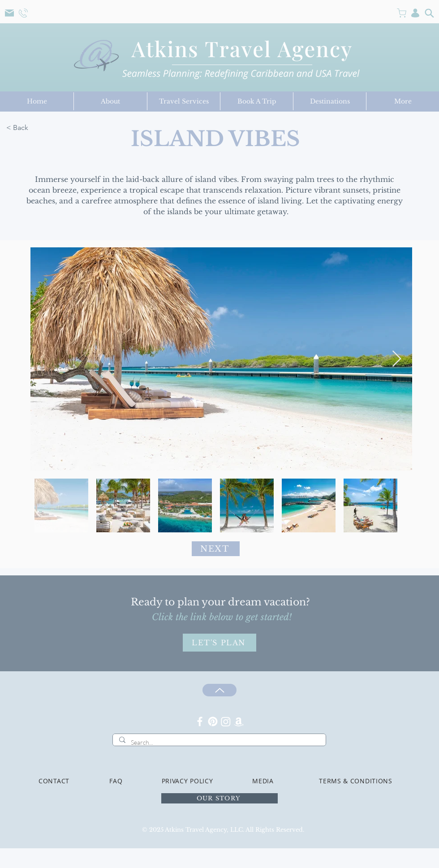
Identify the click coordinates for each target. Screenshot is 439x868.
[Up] (219, 690)
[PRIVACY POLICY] (187, 781)
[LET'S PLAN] (219, 643)
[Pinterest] (213, 721)
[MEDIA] (263, 781)
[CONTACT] (54, 781)
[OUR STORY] (219, 798)
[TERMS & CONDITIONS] (356, 781)
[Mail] (9, 13)
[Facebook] (200, 721)
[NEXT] (216, 549)
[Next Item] (397, 359)
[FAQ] (116, 781)
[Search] (429, 13)
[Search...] (219, 742)
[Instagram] (226, 721)
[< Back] (52, 128)
